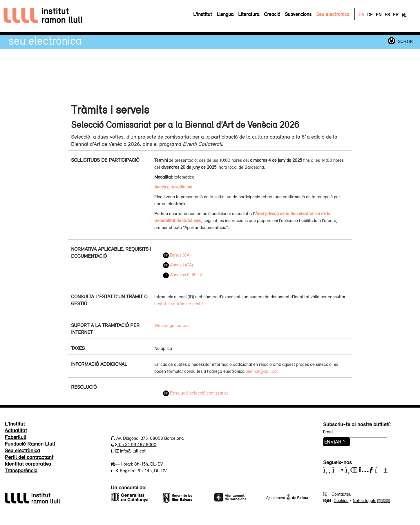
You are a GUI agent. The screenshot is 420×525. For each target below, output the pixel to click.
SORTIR (405, 41)
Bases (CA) (177, 255)
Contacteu (341, 494)
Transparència (21, 470)
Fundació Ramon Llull (30, 444)
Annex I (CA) (178, 265)
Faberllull (16, 437)
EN (379, 14)
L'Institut (15, 424)
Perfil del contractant (29, 457)
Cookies (336, 500)
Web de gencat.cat (172, 325)
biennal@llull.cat (262, 371)
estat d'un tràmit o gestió (180, 304)
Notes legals (364, 500)
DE (370, 14)
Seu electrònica (45, 40)
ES (387, 14)
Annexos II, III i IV (183, 275)
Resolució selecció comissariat (195, 393)
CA (361, 14)
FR (396, 14)
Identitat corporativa (28, 464)
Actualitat (16, 430)
